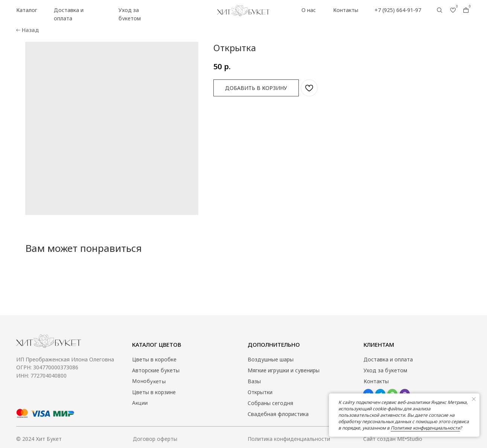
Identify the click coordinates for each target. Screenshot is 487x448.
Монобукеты (149, 381)
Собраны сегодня (270, 403)
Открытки (260, 392)
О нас (309, 10)
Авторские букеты (156, 370)
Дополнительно (274, 344)
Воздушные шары (271, 359)
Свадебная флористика (278, 414)
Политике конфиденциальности (425, 428)
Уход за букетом (386, 370)
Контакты (346, 10)
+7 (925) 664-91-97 (398, 10)
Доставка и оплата (388, 359)
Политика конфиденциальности (289, 439)
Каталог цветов (157, 344)
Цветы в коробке (154, 359)
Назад (30, 30)
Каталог (27, 10)
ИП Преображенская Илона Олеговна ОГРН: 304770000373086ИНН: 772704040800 (65, 367)
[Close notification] (474, 399)
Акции (140, 403)
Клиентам (379, 344)
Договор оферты (155, 439)
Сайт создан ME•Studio (393, 439)
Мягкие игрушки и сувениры (284, 370)
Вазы (254, 381)
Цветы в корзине (154, 392)
